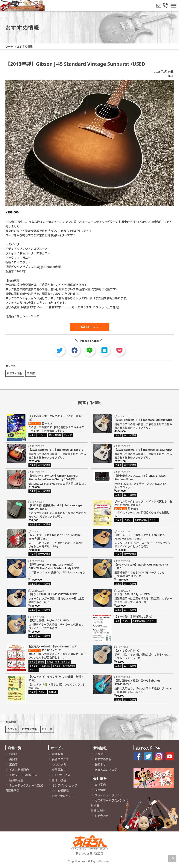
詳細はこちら (89, 327)
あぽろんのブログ (106, 771)
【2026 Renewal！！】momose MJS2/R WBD (143, 420)
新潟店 (13, 755)
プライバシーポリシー (109, 796)
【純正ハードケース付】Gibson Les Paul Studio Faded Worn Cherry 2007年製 (53, 478)
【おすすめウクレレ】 (128, 651)
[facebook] (75, 350)
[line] (89, 350)
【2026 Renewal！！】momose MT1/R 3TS (56, 450)
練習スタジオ (60, 760)
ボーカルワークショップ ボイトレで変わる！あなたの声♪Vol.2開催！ (143, 504)
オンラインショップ (65, 786)
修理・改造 (59, 781)
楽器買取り (59, 771)
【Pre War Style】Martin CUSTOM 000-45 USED (141, 567)
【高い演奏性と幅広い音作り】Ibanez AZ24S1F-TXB (137, 683)
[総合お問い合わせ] (165, 6)
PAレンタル (59, 765)
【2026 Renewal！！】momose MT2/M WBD (143, 450)
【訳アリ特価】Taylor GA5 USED (49, 621)
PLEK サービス (61, 776)
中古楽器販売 (60, 792)
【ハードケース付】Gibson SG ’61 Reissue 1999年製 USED (55, 537)
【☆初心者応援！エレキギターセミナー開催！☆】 (56, 418)
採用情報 (100, 791)
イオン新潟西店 (19, 771)
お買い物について (63, 797)
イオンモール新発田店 (23, 776)
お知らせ (47, 730)
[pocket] (119, 350)
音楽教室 (57, 755)
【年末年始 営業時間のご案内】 (134, 617)
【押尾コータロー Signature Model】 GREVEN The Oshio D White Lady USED (54, 567)
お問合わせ (102, 817)
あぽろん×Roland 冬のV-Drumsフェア (53, 647)
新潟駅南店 (16, 781)
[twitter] (60, 350)
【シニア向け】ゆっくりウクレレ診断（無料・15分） (56, 679)
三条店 (169, 76)
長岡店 (13, 760)
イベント (12, 730)
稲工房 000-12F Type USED (132, 595)
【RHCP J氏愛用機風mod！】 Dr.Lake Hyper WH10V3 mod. (56, 508)
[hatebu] (104, 350)
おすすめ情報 (15, 373)
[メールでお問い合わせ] (159, 6)
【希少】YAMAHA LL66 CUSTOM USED (53, 595)
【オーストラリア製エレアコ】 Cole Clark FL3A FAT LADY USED (140, 537)
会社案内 (100, 786)
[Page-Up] (172, 859)
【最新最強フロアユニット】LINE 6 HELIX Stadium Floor (140, 478)
